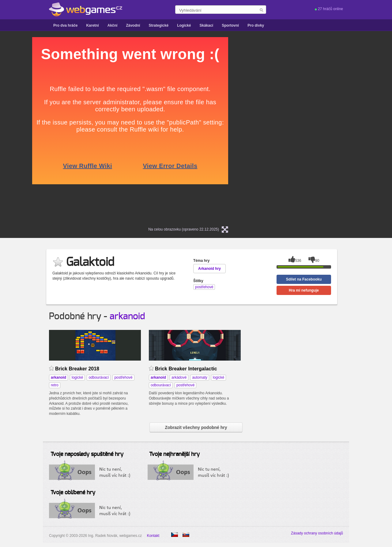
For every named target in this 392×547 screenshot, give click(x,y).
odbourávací (99, 377)
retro (55, 385)
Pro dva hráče (65, 25)
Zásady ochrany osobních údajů (317, 533)
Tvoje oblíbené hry (73, 493)
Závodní (133, 25)
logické (77, 377)
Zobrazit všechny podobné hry (196, 427)
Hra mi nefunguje (304, 290)
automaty (200, 377)
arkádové (179, 377)
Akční (113, 25)
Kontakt (153, 536)
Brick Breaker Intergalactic (186, 369)
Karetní (92, 25)
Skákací (206, 25)
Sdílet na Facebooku (304, 279)
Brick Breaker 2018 (77, 369)
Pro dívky (256, 25)
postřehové (123, 377)
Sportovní (230, 25)
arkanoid (127, 316)
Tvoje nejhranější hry (174, 454)
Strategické (158, 25)
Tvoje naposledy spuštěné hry (87, 454)
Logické (184, 25)
